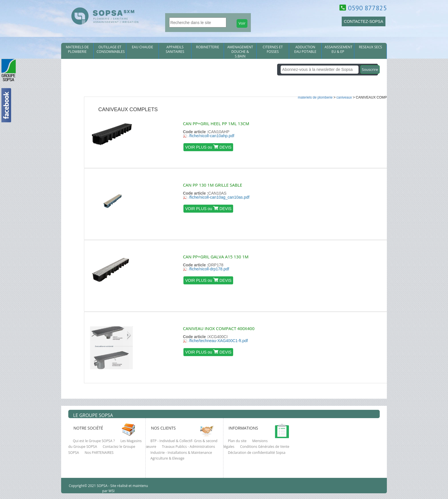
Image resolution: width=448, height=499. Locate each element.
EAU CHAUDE (142, 47)
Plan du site (237, 441)
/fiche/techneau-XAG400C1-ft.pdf (218, 341)
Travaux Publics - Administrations (189, 447)
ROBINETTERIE (208, 47)
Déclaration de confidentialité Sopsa (257, 453)
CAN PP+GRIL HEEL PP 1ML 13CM (216, 123)
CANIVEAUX (344, 97)
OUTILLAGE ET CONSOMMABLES (111, 49)
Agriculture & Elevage (167, 458)
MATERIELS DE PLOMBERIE (77, 49)
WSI (111, 491)
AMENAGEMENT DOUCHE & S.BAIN (240, 52)
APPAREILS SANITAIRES (175, 49)
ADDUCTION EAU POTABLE (305, 49)
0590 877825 (367, 8)
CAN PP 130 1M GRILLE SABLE (212, 185)
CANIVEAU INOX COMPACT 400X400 (219, 328)
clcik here (441, 176)
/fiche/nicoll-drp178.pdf (209, 269)
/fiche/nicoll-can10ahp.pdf (212, 136)
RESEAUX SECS (370, 47)
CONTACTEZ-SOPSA (364, 21)
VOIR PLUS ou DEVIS (208, 147)
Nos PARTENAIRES (99, 453)
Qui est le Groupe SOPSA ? (94, 441)
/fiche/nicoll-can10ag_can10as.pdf (219, 197)
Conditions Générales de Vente (265, 447)
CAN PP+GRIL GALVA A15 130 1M (216, 257)
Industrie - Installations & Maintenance (181, 453)
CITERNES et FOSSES (273, 49)
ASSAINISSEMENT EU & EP (338, 49)
